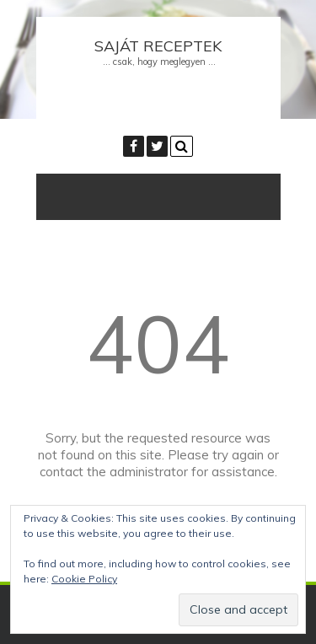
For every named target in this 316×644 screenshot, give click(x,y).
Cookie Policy (84, 579)
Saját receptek (158, 46)
